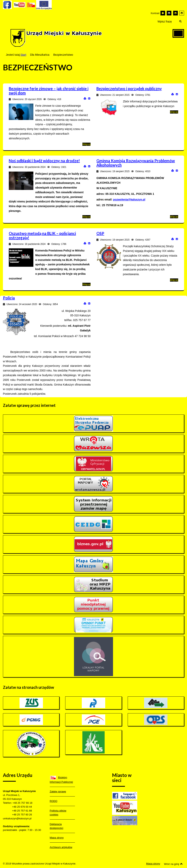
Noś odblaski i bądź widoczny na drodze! (44, 161)
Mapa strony (57, 838)
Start (23, 55)
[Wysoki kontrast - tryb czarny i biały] (169, 13)
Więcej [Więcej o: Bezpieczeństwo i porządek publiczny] (174, 112)
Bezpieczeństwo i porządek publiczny (129, 89)
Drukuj (85, 98)
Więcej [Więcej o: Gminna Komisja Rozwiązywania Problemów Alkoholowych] (174, 217)
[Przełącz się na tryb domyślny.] (163, 13)
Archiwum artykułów (61, 847)
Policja (9, 298)
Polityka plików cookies (58, 813)
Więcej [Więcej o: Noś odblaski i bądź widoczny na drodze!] (86, 217)
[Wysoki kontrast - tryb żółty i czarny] (182, 13)
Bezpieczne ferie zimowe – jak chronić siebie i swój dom (49, 91)
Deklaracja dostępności (57, 826)
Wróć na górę (173, 864)
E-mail (89, 98)
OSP (100, 233)
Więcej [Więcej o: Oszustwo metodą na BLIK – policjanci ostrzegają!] (86, 284)
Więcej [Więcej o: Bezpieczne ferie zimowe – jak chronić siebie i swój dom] (86, 144)
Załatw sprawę (58, 791)
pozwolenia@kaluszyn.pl (129, 200)
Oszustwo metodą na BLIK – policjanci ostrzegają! (42, 235)
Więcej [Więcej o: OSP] (174, 280)
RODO (54, 801)
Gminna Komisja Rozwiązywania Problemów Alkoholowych (136, 163)
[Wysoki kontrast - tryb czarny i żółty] (175, 13)
